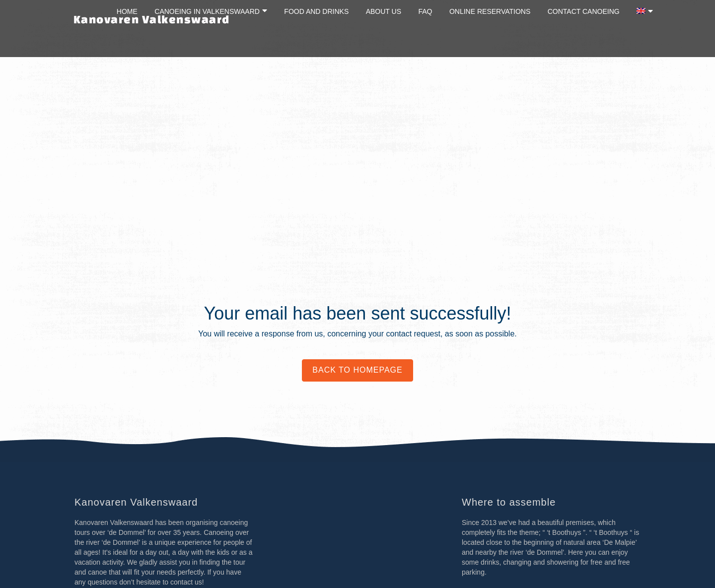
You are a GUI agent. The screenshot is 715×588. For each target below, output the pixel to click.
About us (384, 11)
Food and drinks (316, 11)
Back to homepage (357, 370)
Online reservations (490, 11)
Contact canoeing (584, 11)
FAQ (425, 11)
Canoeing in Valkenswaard (207, 11)
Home (127, 11)
